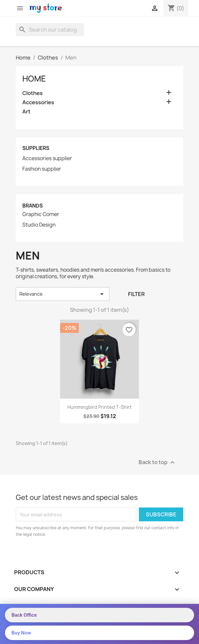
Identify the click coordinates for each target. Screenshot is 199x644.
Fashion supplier (42, 169)
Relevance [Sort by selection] (63, 294)
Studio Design (39, 225)
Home (34, 79)
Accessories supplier (47, 159)
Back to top (157, 463)
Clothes (33, 93)
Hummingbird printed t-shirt (99, 407)
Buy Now (21, 633)
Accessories (38, 102)
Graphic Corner (41, 214)
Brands (33, 206)
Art (26, 112)
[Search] (50, 30)
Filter (136, 294)
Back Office (24, 615)
